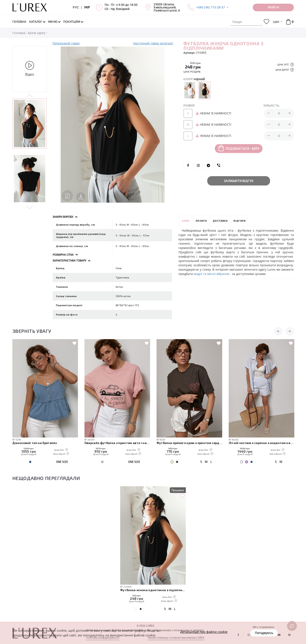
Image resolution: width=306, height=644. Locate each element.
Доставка (220, 221)
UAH (276, 22)
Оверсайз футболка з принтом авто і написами (117, 443)
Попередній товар (66, 43)
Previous (30, 96)
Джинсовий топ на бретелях (35, 443)
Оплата (201, 221)
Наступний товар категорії (153, 43)
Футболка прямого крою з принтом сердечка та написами (189, 443)
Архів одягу (37, 33)
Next (30, 207)
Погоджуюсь (264, 633)
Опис (186, 221)
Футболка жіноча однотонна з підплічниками (153, 590)
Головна (19, 33)
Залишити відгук (239, 181)
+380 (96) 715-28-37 (211, 7)
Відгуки (240, 221)
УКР (87, 7)
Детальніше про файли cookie (204, 632)
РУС (76, 7)
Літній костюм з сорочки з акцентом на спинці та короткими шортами (261, 443)
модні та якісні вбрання (212, 274)
